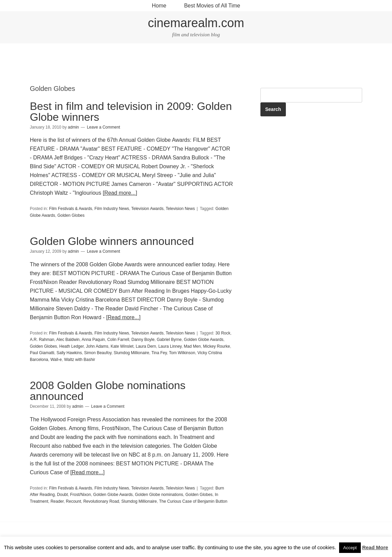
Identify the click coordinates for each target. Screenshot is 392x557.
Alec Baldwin (68, 340)
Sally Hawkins (69, 353)
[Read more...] (120, 193)
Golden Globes (71, 215)
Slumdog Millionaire (131, 353)
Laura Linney (170, 346)
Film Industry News (112, 209)
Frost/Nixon (81, 495)
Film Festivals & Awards (71, 209)
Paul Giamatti (42, 353)
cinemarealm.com (196, 23)
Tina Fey (159, 353)
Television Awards (147, 209)
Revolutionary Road (101, 501)
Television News (180, 209)
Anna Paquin (93, 340)
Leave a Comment (103, 127)
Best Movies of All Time (212, 6)
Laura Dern (146, 346)
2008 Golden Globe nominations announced (108, 391)
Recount (73, 501)
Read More (375, 547)
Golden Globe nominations (159, 495)
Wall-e (56, 360)
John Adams (97, 346)
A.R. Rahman (42, 340)
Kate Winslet (122, 346)
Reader (57, 501)
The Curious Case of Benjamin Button (193, 501)
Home (159, 6)
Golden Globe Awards (204, 340)
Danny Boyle (143, 340)
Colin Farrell (118, 340)
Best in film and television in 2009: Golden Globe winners (131, 112)
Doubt (62, 495)
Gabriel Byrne (169, 340)
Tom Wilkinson (182, 353)
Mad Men (192, 346)
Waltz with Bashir (80, 360)
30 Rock (223, 333)
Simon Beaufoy (98, 353)
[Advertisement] (196, 64)
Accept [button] (350, 548)
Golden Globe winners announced (112, 241)
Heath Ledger (72, 346)
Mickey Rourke (217, 346)
